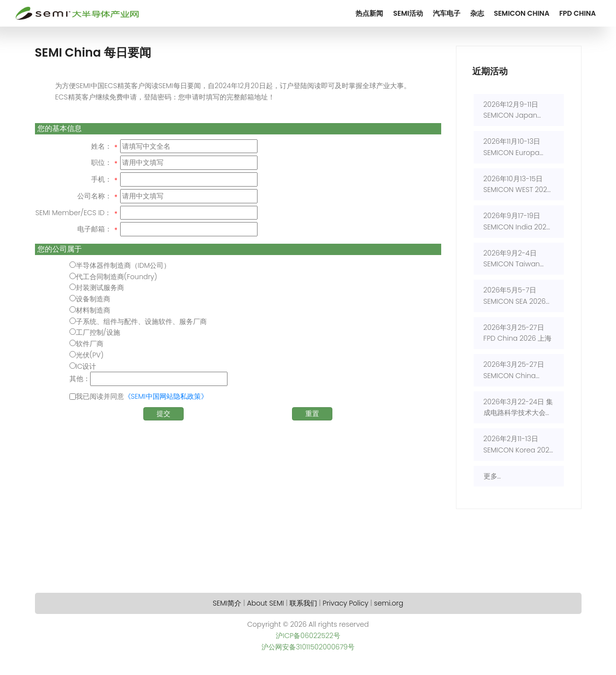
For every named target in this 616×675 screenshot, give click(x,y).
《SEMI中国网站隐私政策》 (166, 396)
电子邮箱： (95, 229)
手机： (101, 179)
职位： (101, 162)
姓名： (101, 146)
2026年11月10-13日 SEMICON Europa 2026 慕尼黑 (512, 147)
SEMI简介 (227, 603)
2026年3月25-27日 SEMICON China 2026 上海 (514, 370)
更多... (492, 476)
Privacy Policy (345, 603)
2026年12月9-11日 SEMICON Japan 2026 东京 (511, 111)
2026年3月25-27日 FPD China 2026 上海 (518, 333)
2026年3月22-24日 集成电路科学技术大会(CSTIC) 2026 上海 (518, 408)
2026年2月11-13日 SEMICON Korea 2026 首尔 (519, 445)
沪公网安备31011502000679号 (308, 647)
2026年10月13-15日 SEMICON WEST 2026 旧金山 (518, 185)
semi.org (389, 603)
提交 (163, 414)
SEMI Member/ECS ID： (74, 213)
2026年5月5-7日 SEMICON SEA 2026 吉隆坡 (515, 296)
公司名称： (95, 196)
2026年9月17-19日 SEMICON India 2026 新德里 (517, 222)
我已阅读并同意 (142, 396)
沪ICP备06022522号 (308, 636)
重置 (312, 414)
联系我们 (303, 603)
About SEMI (265, 603)
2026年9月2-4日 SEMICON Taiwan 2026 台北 (512, 259)
